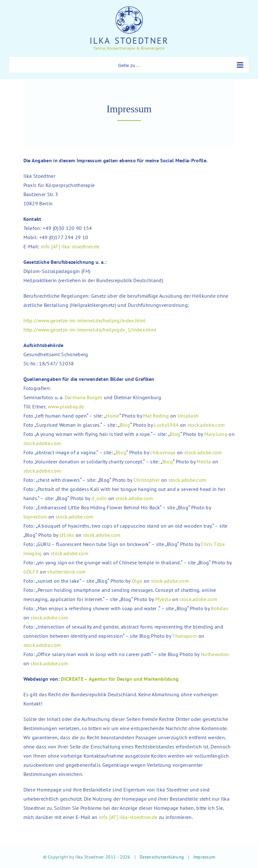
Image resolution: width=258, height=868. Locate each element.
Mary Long (216, 434)
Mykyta (163, 599)
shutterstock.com (66, 572)
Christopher (147, 480)
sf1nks (67, 535)
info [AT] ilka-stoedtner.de (70, 246)
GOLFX (31, 572)
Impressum (204, 857)
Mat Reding (156, 416)
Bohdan (220, 608)
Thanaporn (185, 636)
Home (112, 416)
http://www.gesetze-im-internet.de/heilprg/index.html (85, 320)
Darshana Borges (84, 397)
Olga (137, 581)
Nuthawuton (215, 654)
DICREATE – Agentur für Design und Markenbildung (120, 679)
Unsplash (188, 416)
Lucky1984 (166, 425)
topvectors (35, 517)
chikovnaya (163, 452)
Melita (204, 462)
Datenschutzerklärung (162, 857)
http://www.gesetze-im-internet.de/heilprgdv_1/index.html (90, 330)
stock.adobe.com (206, 425)
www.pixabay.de (66, 406)
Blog (125, 425)
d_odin (99, 498)
